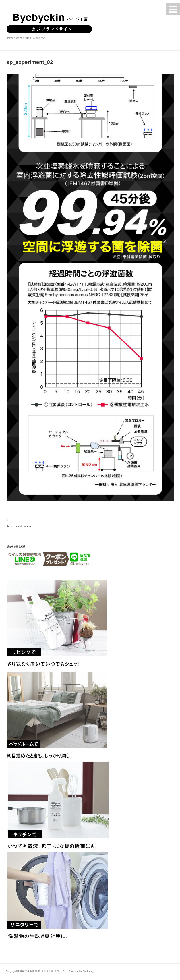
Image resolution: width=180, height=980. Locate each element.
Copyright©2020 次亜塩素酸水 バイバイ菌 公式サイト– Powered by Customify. (50, 971)
